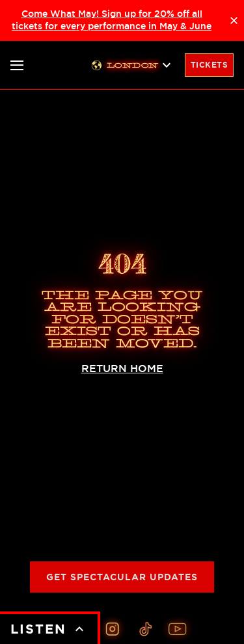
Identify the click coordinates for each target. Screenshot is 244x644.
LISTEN (49, 629)
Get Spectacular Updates (122, 577)
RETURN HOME (122, 369)
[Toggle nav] (17, 65)
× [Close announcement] (234, 20)
